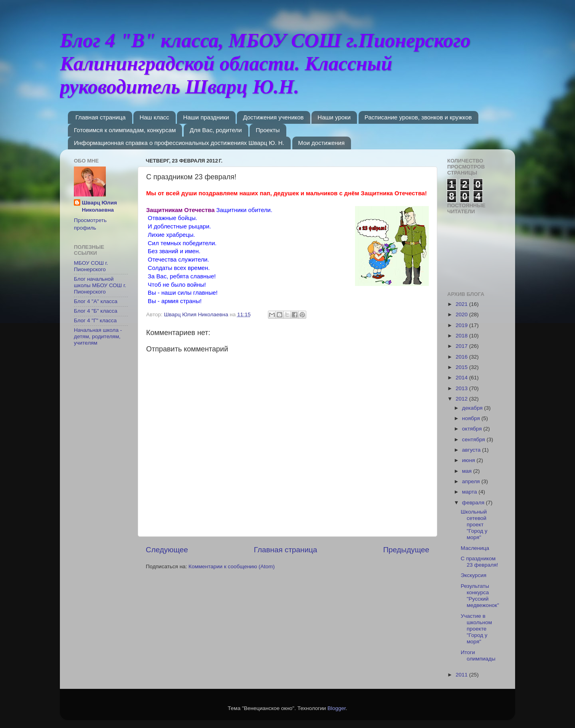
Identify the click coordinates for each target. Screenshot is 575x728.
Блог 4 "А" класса (96, 301)
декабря (473, 408)
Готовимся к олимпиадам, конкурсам (125, 130)
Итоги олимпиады (478, 656)
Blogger (337, 708)
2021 (462, 304)
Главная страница (101, 117)
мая (468, 471)
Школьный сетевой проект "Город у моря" (474, 525)
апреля (472, 481)
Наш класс (154, 117)
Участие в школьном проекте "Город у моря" (476, 629)
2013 (462, 388)
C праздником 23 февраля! (480, 562)
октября (473, 429)
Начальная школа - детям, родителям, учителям (98, 336)
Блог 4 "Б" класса (96, 311)
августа (472, 450)
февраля (474, 503)
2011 (462, 675)
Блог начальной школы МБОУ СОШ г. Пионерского (100, 285)
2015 (462, 367)
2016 (462, 357)
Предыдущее (406, 550)
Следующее (167, 550)
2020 (462, 314)
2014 (462, 378)
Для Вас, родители (216, 130)
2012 (462, 399)
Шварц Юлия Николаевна (99, 206)
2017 (462, 346)
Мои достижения (322, 143)
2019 (462, 325)
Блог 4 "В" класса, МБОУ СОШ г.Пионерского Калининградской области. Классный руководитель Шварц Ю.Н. (265, 63)
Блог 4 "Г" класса (95, 320)
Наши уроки (334, 117)
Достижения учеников (273, 117)
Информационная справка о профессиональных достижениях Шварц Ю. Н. (179, 143)
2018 (462, 336)
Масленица (475, 548)
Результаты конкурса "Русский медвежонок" (480, 596)
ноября (472, 418)
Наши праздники (206, 117)
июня (469, 460)
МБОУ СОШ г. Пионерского (91, 266)
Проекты (268, 130)
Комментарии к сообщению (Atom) (232, 566)
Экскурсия (474, 575)
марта (470, 492)
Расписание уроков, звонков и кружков (418, 117)
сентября (474, 439)
